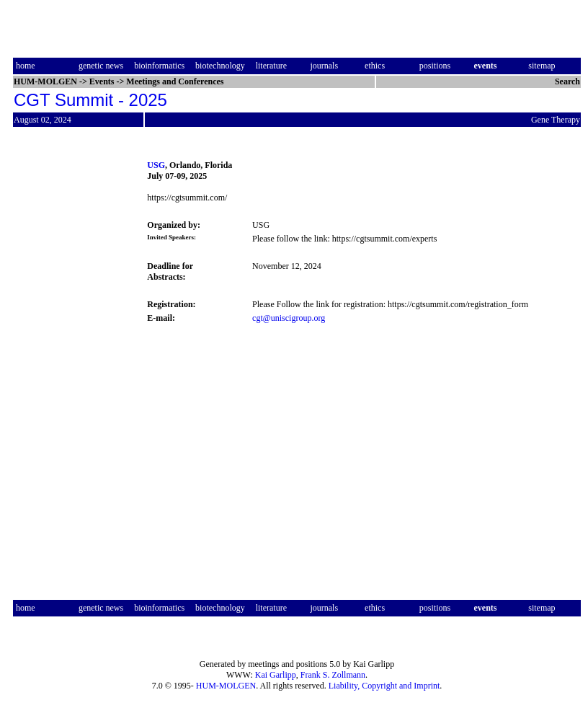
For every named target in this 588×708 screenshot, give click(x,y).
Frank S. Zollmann (333, 675)
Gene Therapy (556, 120)
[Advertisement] (73, 363)
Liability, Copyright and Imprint (384, 686)
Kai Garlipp (276, 675)
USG (156, 165)
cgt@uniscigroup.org (289, 318)
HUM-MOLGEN (226, 686)
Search (567, 81)
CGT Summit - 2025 (90, 100)
